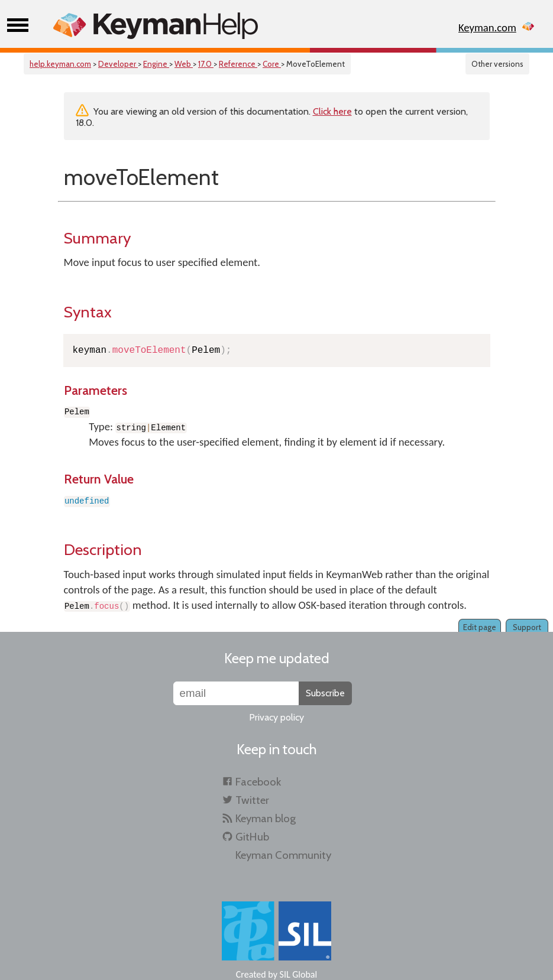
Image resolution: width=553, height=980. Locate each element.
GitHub (252, 837)
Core (272, 64)
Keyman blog (266, 818)
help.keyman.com (60, 64)
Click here (332, 111)
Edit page (480, 627)
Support (527, 627)
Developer (118, 64)
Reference (238, 64)
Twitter (252, 800)
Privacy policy (276, 717)
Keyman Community (283, 855)
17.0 (206, 64)
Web (184, 64)
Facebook (258, 782)
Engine (156, 64)
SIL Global (299, 974)
